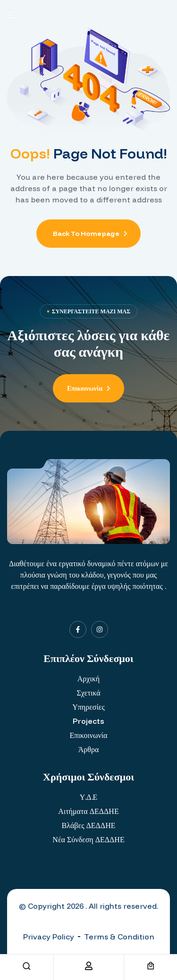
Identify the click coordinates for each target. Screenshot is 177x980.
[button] (88, 389)
